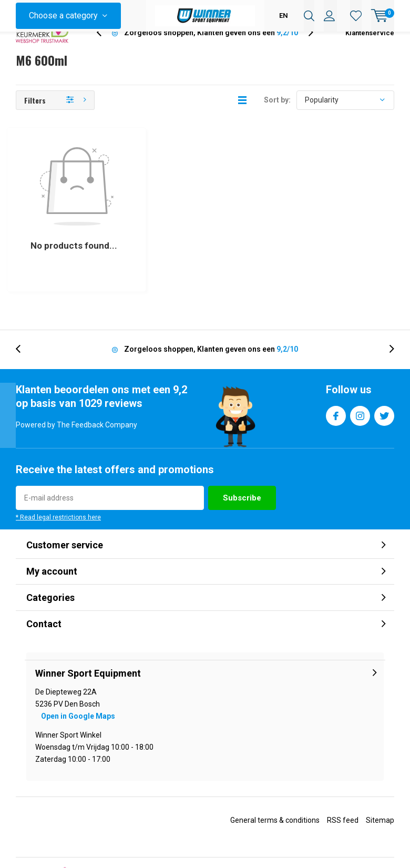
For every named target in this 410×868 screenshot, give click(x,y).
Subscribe (242, 452)
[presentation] (105, 50)
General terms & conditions (275, 774)
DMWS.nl (280, 831)
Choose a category (63, 16)
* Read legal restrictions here (58, 472)
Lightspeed (206, 831)
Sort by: (277, 117)
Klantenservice (370, 50)
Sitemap (380, 774)
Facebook (336, 368)
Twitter (384, 368)
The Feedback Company (285, 859)
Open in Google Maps (78, 670)
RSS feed (343, 774)
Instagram (360, 368)
